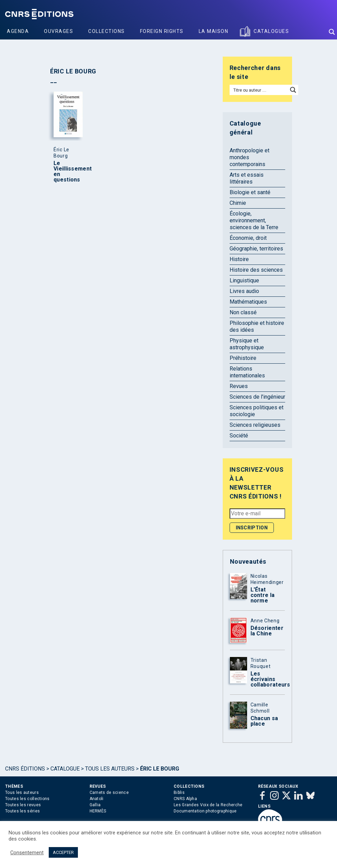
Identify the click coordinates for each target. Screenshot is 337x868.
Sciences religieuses (255, 425)
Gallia (95, 805)
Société (239, 436)
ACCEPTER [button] (63, 852)
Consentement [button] (27, 853)
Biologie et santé (250, 192)
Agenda (18, 31)
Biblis (179, 793)
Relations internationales (247, 372)
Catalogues (271, 31)
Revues (239, 386)
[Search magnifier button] (332, 32)
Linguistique (244, 280)
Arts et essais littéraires (247, 178)
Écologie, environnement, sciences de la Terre (254, 220)
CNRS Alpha (185, 799)
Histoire (239, 259)
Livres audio (244, 291)
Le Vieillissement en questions (67, 172)
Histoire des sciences (256, 270)
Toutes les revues (23, 805)
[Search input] (259, 90)
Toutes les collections (27, 799)
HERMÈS (98, 811)
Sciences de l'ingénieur (257, 397)
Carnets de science (109, 793)
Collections (107, 31)
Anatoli (97, 799)
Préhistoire (243, 358)
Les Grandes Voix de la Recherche (208, 805)
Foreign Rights (162, 31)
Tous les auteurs (110, 769)
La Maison (214, 31)
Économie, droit (248, 238)
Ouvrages (59, 31)
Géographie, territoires (256, 249)
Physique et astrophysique (247, 344)
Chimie (238, 203)
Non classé (243, 312)
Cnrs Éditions (25, 769)
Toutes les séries (22, 811)
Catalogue (65, 769)
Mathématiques (248, 302)
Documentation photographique (205, 811)
